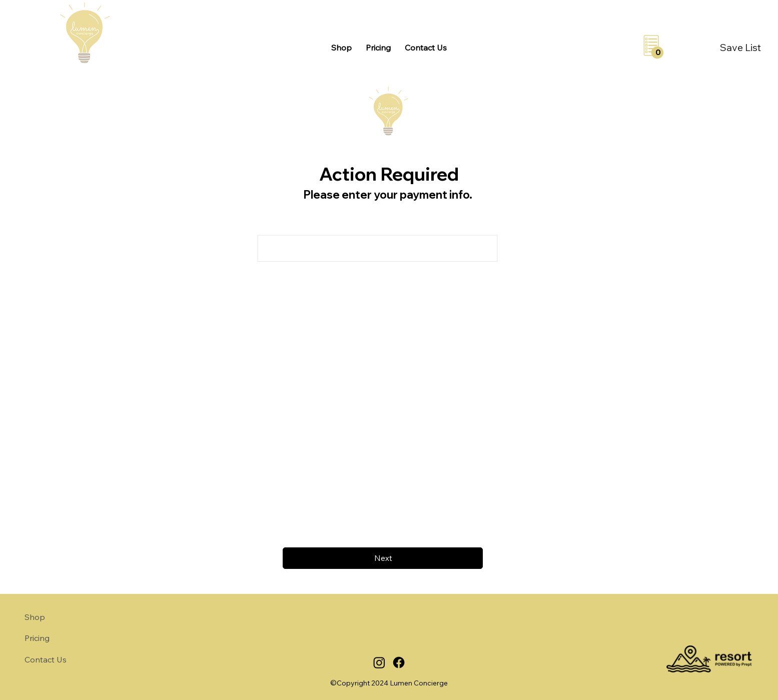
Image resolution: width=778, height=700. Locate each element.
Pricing (37, 638)
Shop (35, 617)
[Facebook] (399, 662)
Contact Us (46, 659)
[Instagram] (379, 662)
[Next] (383, 558)
